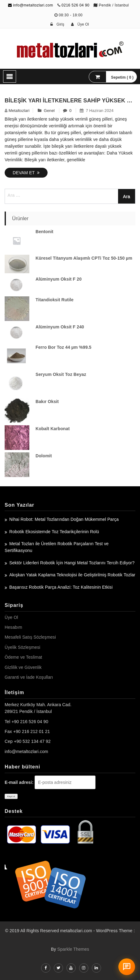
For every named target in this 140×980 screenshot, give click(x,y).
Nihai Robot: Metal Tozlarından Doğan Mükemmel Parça (64, 519)
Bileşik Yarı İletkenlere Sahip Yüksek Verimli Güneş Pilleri (70, 101)
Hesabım (13, 627)
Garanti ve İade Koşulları (29, 677)
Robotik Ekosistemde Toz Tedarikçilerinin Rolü (54, 532)
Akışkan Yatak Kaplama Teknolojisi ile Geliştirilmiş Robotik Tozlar (72, 575)
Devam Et (26, 173)
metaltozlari (19, 111)
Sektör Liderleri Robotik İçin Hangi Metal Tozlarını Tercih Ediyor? (72, 563)
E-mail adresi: (19, 782)
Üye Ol (11, 617)
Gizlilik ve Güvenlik (23, 667)
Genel (49, 111)
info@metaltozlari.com (31, 5)
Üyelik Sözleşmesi (22, 647)
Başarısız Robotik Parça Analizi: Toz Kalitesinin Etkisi (61, 587)
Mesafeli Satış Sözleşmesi (30, 637)
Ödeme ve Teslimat (23, 657)
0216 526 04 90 (75, 5)
